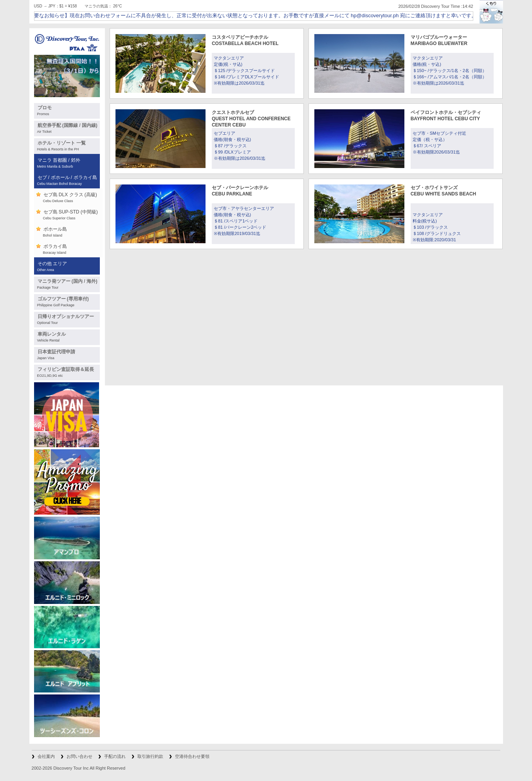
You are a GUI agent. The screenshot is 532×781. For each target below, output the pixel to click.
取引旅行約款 (150, 756)
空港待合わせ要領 (192, 756)
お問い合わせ (79, 756)
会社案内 (46, 756)
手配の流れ (115, 756)
